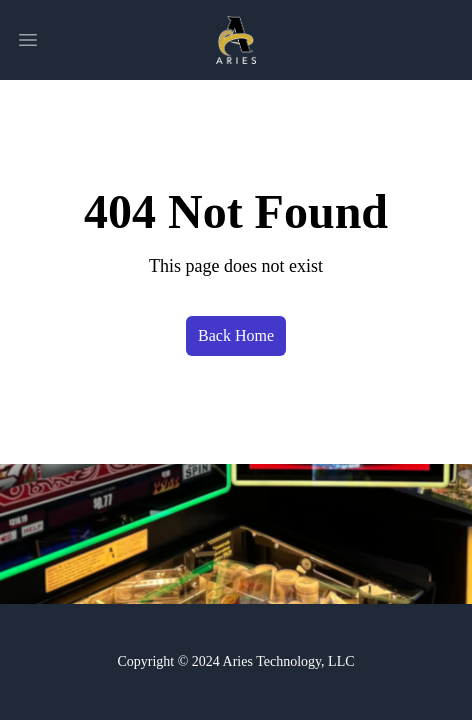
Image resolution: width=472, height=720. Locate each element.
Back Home (236, 335)
